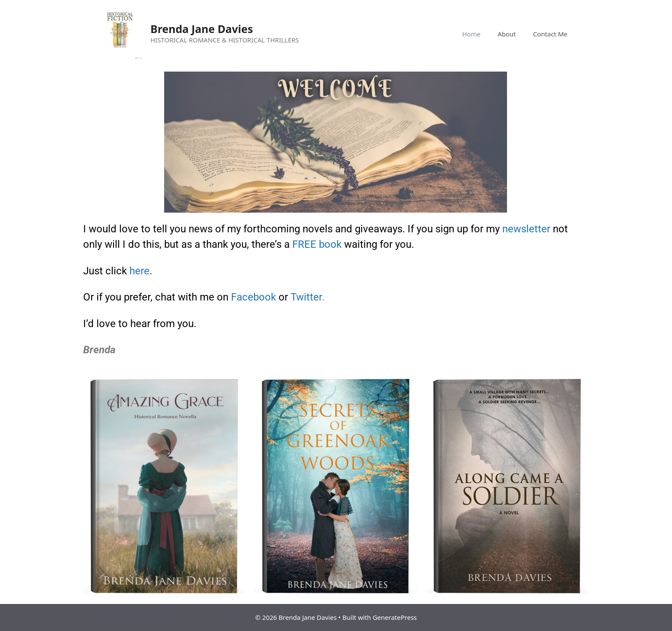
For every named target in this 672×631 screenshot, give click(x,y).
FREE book (317, 244)
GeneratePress (394, 617)
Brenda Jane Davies (202, 29)
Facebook (253, 297)
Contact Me (550, 34)
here (139, 271)
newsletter (526, 229)
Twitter (306, 297)
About (507, 34)
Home (471, 34)
